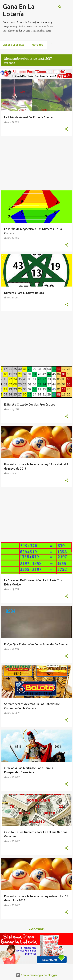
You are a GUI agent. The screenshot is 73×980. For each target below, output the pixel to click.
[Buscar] (60, 7)
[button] (67, 129)
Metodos (37, 45)
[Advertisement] (36, 163)
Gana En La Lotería (19, 10)
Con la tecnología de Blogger (37, 975)
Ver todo (10, 63)
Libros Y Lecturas (13, 45)
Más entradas (37, 929)
